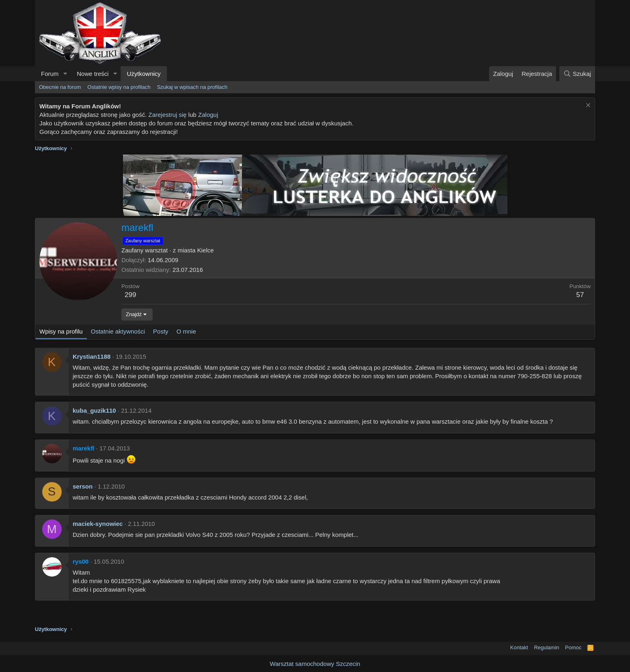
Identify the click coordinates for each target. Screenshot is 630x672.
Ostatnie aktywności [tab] (118, 331)
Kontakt (519, 647)
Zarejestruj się (167, 115)
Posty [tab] (161, 331)
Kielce (206, 250)
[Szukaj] (577, 74)
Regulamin (546, 647)
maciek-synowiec (98, 524)
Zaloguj (208, 115)
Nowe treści (93, 74)
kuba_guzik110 (94, 410)
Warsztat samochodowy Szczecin (315, 664)
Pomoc (573, 647)
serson (83, 486)
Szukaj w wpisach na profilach (192, 87)
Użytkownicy (143, 74)
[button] (65, 74)
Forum (50, 74)
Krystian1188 (92, 356)
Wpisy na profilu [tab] (61, 331)
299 (130, 295)
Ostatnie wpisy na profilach (119, 87)
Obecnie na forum (60, 87)
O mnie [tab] (186, 331)
